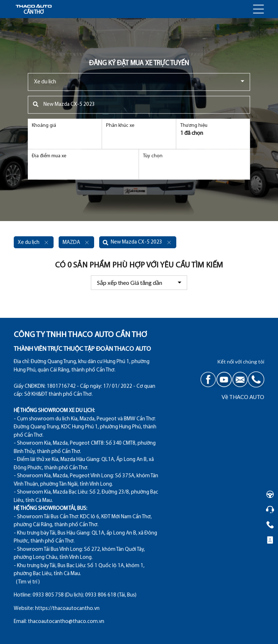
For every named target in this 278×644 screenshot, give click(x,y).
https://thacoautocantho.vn (67, 609)
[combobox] (139, 82)
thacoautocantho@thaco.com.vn (66, 622)
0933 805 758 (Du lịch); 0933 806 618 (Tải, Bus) (85, 595)
